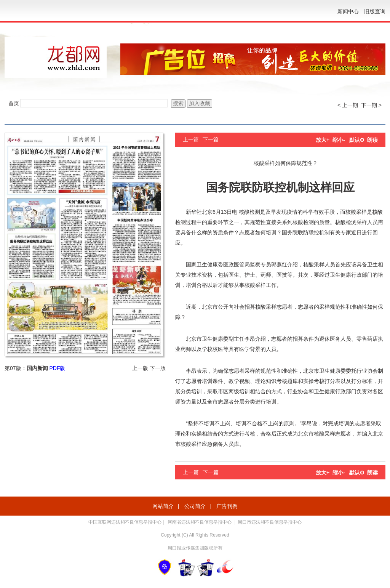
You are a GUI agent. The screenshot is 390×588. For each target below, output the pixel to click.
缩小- (339, 140)
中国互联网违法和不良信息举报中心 (125, 522)
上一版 (140, 368)
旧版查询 (375, 11)
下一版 (158, 368)
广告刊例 (227, 506)
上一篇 (191, 139)
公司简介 (195, 506)
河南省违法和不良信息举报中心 (200, 522)
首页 (14, 103)
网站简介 (163, 506)
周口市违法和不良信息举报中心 (270, 522)
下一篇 (211, 139)
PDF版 (57, 368)
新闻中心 (348, 11)
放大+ (323, 140)
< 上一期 (348, 105)
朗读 (372, 140)
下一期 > (371, 105)
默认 (357, 140)
